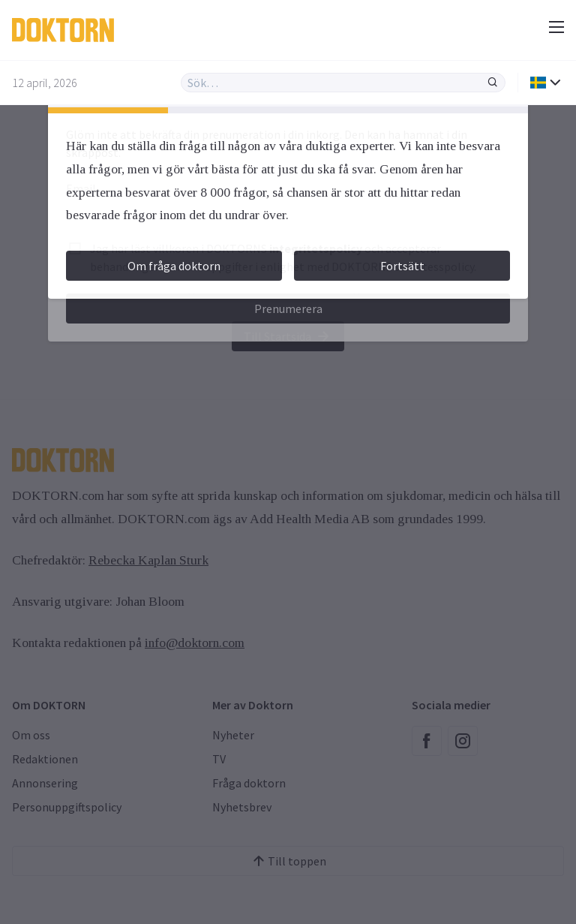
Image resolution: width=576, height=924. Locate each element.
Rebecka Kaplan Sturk (148, 560)
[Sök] (493, 83)
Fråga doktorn (249, 783)
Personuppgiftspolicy (67, 807)
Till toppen (288, 861)
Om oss (31, 735)
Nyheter (233, 735)
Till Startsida (288, 336)
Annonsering (45, 783)
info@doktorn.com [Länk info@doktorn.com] (195, 643)
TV (219, 759)
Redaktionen (45, 759)
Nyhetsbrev (242, 807)
